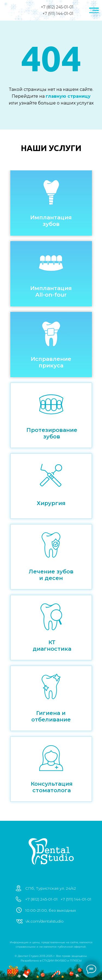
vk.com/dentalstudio (45, 921)
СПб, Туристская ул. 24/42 (51, 888)
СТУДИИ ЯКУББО (54, 961)
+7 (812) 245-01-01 (57, 7)
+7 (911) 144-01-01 (58, 14)
